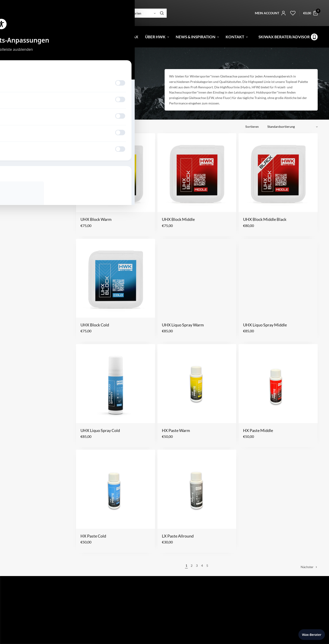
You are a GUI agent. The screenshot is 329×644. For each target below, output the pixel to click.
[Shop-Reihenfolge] (291, 127)
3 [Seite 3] (197, 566)
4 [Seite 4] (202, 566)
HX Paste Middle (258, 430)
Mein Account (178, 640)
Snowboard (27, 61)
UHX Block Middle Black (265, 219)
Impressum (176, 613)
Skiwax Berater (179, 634)
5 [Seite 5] (207, 566)
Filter (82, 127)
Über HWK (155, 37)
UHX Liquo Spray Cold (100, 430)
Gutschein (63, 37)
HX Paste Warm (176, 430)
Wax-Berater (312, 635)
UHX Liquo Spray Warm (183, 325)
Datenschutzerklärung (184, 619)
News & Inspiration (196, 37)
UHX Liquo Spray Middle (265, 325)
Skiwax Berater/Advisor (284, 37)
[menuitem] (14, 37)
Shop (37, 37)
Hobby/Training (68, 84)
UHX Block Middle (178, 219)
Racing (29, 84)
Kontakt (235, 37)
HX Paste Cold (93, 536)
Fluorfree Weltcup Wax (113, 37)
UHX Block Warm (96, 219)
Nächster (307, 567)
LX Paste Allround (178, 536)
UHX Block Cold (95, 325)
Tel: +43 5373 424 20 (26, 638)
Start (14, 61)
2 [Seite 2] (192, 566)
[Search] (162, 13)
